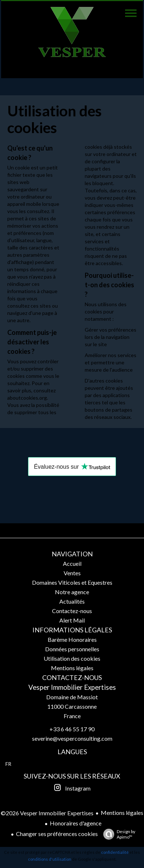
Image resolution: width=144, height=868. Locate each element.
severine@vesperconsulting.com (72, 738)
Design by (117, 834)
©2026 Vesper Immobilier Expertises (47, 813)
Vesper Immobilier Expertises (72, 687)
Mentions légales (122, 813)
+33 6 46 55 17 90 (72, 729)
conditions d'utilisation (50, 859)
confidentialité (115, 852)
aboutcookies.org (27, 398)
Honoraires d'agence (76, 823)
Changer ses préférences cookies (57, 834)
